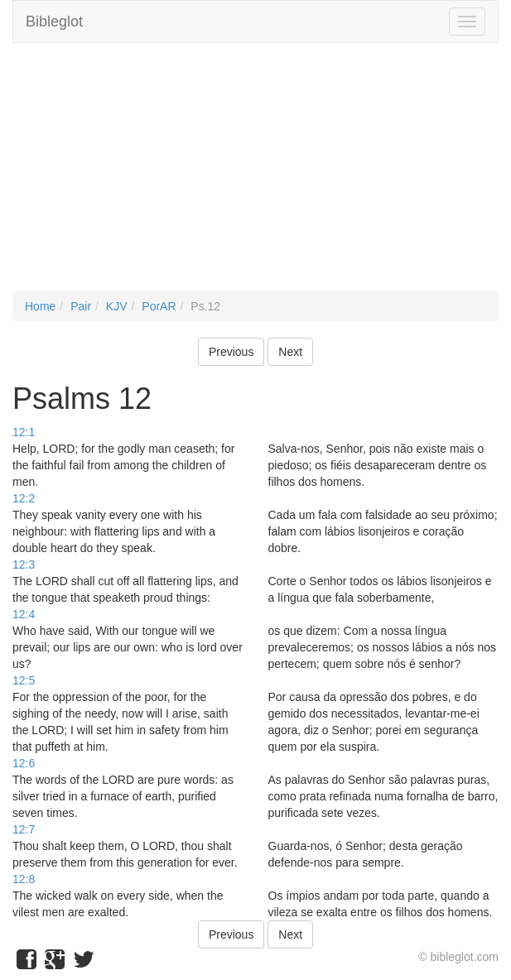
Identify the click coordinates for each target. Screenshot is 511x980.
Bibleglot (54, 22)
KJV (117, 306)
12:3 (24, 564)
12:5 (24, 680)
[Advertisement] (256, 175)
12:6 (24, 763)
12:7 (24, 829)
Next (290, 352)
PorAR (159, 306)
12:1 (24, 432)
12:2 (24, 498)
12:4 (24, 614)
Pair (81, 306)
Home (40, 306)
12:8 (24, 879)
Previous (231, 352)
